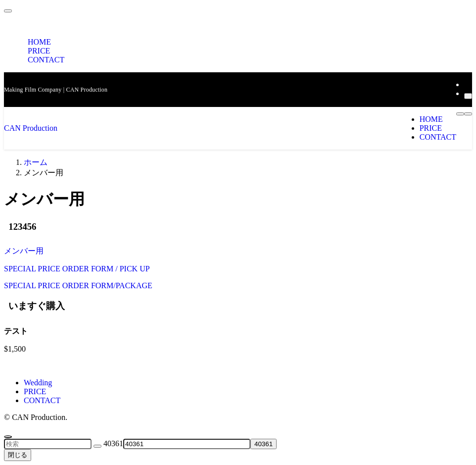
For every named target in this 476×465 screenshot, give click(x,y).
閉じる (18, 455)
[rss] (467, 84)
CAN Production (31, 128)
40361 (113, 443)
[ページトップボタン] (8, 437)
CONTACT (46, 60)
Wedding (38, 383)
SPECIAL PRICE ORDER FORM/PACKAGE (78, 285)
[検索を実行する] (97, 446)
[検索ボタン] (460, 114)
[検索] (468, 96)
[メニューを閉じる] (8, 11)
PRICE (35, 391)
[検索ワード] (48, 444)
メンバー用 (24, 251)
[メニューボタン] (468, 114)
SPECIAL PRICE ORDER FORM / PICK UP (77, 269)
